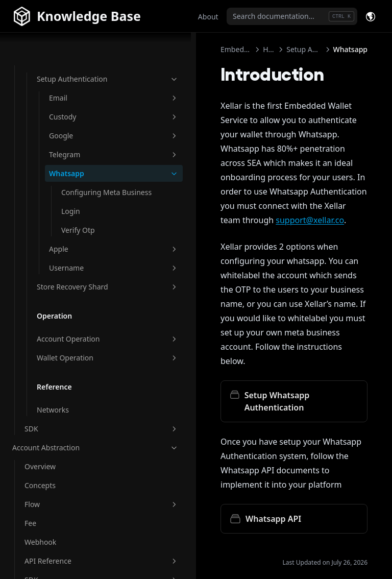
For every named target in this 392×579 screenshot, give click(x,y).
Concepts (40, 485)
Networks (53, 409)
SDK (69, 428)
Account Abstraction (63, 447)
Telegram (81, 132)
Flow (69, 504)
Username (81, 257)
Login (71, 200)
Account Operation (75, 338)
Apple (81, 238)
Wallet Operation (75, 357)
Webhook (40, 541)
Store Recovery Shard (75, 281)
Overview (40, 466)
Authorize (183, 524)
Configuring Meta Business (85, 176)
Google (81, 114)
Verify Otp (78, 219)
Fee (30, 523)
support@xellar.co (189, 191)
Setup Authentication (75, 52)
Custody (81, 95)
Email (81, 76)
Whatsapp (81, 151)
